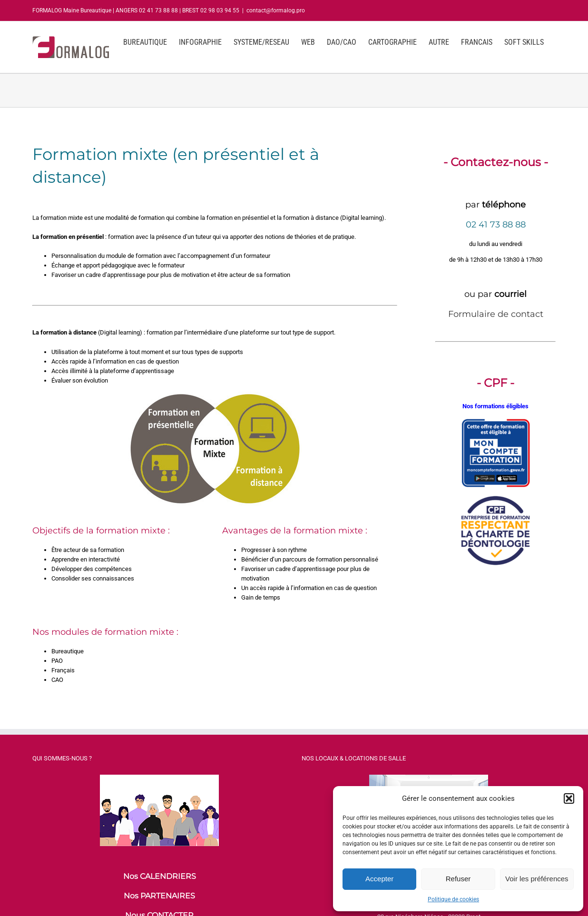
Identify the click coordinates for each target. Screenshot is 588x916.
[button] (569, 798)
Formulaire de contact (496, 314)
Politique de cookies (453, 899)
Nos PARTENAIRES (159, 896)
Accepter (379, 879)
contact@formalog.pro (276, 10)
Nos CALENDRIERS (160, 876)
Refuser (458, 879)
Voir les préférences (537, 879)
